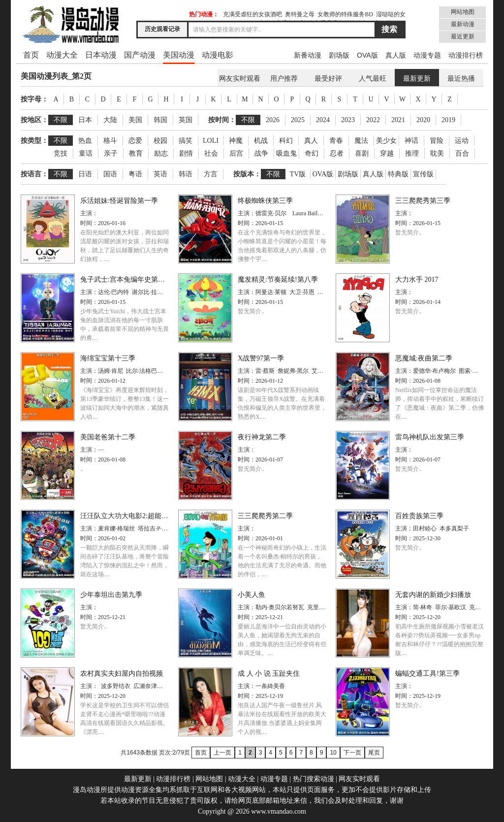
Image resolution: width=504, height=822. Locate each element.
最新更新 (417, 79)
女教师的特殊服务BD (345, 14)
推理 (412, 153)
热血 (85, 141)
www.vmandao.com (279, 811)
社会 (211, 153)
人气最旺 (373, 79)
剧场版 (339, 55)
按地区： (34, 120)
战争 (261, 153)
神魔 (236, 141)
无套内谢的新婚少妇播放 (433, 595)
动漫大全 (62, 55)
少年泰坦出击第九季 (111, 595)
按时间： (222, 120)
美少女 (386, 141)
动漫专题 (427, 55)
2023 (348, 120)
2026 (273, 120)
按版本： (247, 174)
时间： (89, 223)
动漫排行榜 (466, 55)
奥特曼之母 (300, 14)
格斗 (110, 141)
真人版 (396, 55)
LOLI (211, 141)
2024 (323, 120)
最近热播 (461, 79)
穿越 (387, 153)
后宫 (236, 153)
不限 (61, 120)
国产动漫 (140, 55)
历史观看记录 (162, 29)
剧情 (186, 153)
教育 (136, 153)
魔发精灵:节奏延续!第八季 (278, 279)
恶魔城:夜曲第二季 (424, 358)
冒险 (437, 141)
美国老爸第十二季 (108, 437)
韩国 (160, 120)
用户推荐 (284, 79)
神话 (411, 141)
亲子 (111, 153)
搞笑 (186, 141)
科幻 (286, 141)
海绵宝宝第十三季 (108, 358)
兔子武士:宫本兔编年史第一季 (126, 279)
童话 (86, 153)
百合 (462, 153)
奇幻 (312, 153)
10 (333, 753)
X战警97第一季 (261, 358)
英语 (160, 174)
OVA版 (367, 55)
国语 (110, 174)
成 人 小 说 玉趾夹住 (269, 674)
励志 (161, 153)
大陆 (110, 120)
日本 (85, 120)
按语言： (34, 174)
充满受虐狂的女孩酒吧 (252, 14)
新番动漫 (308, 55)
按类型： (34, 141)
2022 (373, 120)
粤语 (135, 174)
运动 (462, 141)
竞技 (61, 153)
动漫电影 (218, 55)
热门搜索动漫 (314, 779)
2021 (398, 120)
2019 (448, 120)
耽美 (437, 153)
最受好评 (328, 79)
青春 (336, 141)
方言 (211, 174)
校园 (160, 141)
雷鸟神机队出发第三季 (430, 437)
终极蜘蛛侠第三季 (265, 201)
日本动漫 (101, 55)
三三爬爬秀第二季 (265, 516)
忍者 (337, 153)
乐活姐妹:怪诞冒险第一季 (119, 201)
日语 (85, 174)
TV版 (298, 174)
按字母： (34, 99)
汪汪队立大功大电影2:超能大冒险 (131, 516)
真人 (311, 141)
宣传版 (423, 174)
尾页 (374, 753)
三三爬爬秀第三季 (423, 201)
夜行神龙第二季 (262, 437)
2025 (298, 120)
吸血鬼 (286, 153)
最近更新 (463, 36)
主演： (89, 213)
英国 (186, 120)
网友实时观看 (240, 79)
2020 (423, 120)
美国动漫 (179, 55)
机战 (261, 141)
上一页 (222, 753)
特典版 (398, 174)
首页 (31, 55)
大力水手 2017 (417, 279)
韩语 (186, 174)
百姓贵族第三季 (419, 516)
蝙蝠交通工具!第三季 (427, 674)
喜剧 (362, 153)
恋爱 (135, 141)
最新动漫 (463, 24)
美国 (135, 120)
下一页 (352, 753)
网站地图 (463, 12)
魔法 (361, 141)
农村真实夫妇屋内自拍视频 (122, 674)
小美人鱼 (252, 595)
